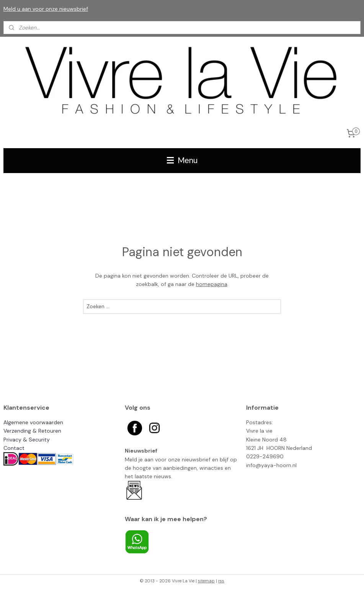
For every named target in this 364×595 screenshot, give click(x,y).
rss (221, 581)
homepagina (212, 284)
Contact (14, 448)
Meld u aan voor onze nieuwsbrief (46, 9)
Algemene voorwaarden (33, 422)
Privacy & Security (27, 440)
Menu (182, 160)
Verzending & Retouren (32, 431)
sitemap (206, 581)
